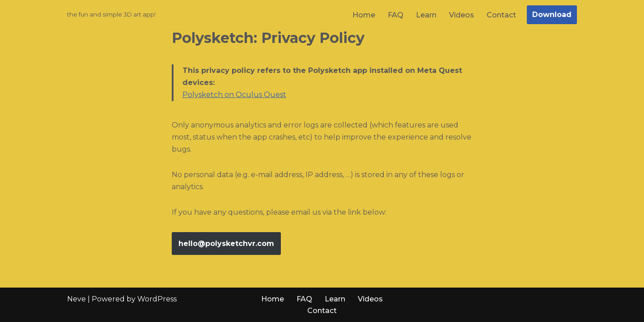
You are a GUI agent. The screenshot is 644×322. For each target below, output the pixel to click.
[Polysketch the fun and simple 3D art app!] (111, 15)
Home (364, 15)
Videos (462, 15)
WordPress (157, 299)
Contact (501, 15)
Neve (76, 299)
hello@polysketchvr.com (226, 244)
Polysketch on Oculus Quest (234, 95)
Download (552, 15)
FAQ (396, 15)
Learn (426, 15)
